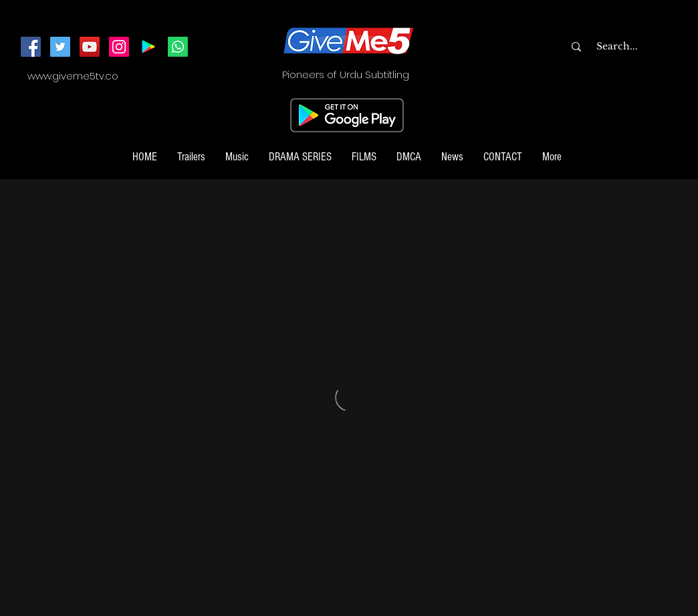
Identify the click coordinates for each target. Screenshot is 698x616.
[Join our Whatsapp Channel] (178, 47)
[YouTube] (90, 47)
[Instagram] (119, 47)
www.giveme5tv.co (73, 76)
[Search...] (644, 47)
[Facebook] (31, 47)
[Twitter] (60, 47)
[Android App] (148, 47)
